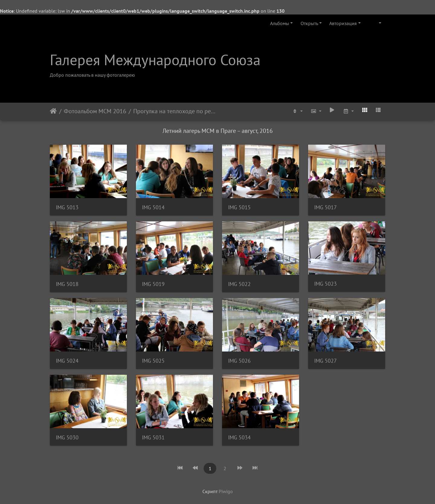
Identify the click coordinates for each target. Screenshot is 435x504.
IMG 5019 (153, 284)
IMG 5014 (153, 207)
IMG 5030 (67, 437)
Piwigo (226, 491)
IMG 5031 (153, 437)
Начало (53, 111)
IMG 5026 (239, 361)
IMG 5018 (67, 284)
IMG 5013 (67, 207)
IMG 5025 (153, 361)
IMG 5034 (239, 437)
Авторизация (343, 23)
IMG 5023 (325, 284)
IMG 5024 (67, 361)
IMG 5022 (239, 284)
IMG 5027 (325, 361)
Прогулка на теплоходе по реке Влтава (175, 111)
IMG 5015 (239, 207)
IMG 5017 (325, 207)
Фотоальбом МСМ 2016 (95, 111)
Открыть (309, 23)
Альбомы (280, 23)
